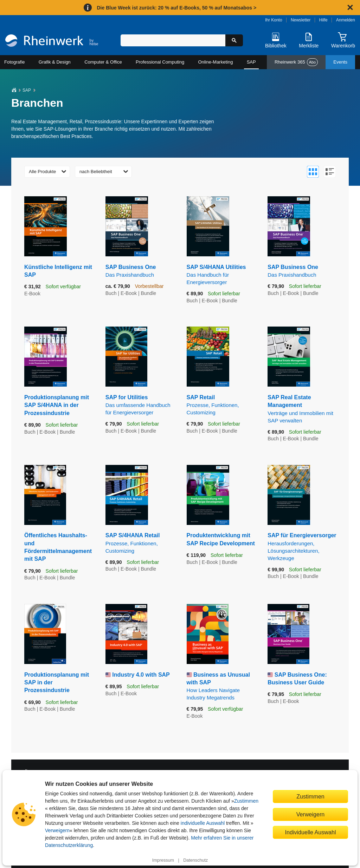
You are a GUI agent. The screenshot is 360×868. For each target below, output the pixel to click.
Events (340, 62)
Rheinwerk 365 (296, 62)
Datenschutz (195, 860)
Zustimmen (246, 801)
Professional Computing (160, 62)
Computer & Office (103, 62)
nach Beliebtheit (96, 172)
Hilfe (323, 20)
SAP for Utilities (141, 405)
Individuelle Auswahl (311, 832)
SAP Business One (141, 271)
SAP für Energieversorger (303, 547)
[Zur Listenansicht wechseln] (330, 172)
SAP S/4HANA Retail (141, 543)
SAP (251, 62)
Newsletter (301, 20)
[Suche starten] (234, 40)
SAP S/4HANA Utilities (222, 275)
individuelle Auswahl (203, 823)
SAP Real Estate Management (303, 409)
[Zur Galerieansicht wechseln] (313, 172)
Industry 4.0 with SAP (141, 675)
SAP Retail (222, 405)
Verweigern (57, 830)
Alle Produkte (42, 172)
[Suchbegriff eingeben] (173, 40)
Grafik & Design (55, 62)
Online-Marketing (215, 62)
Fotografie (15, 62)
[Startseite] (52, 41)
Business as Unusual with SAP (222, 687)
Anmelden (346, 20)
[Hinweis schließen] (350, 7)
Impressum (163, 860)
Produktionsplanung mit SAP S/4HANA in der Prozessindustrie (57, 405)
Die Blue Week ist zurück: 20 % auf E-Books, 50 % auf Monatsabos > (176, 8)
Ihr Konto (274, 20)
